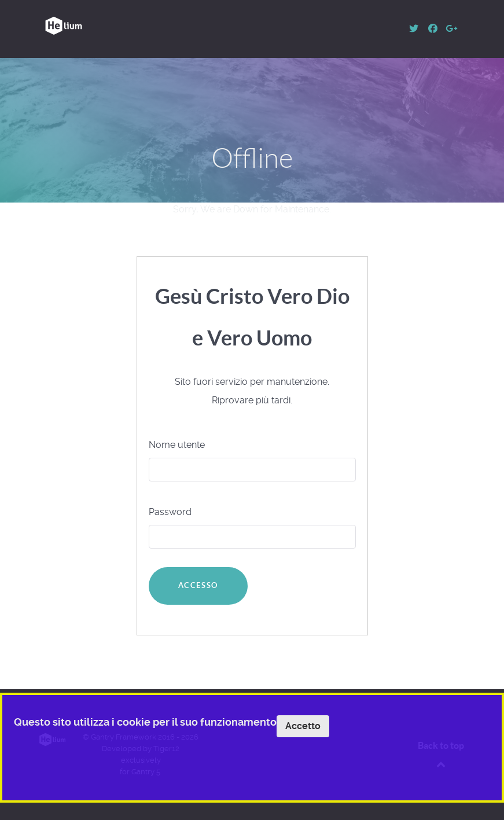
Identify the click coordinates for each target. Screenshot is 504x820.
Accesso (198, 585)
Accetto (303, 726)
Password (170, 512)
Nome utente (177, 445)
